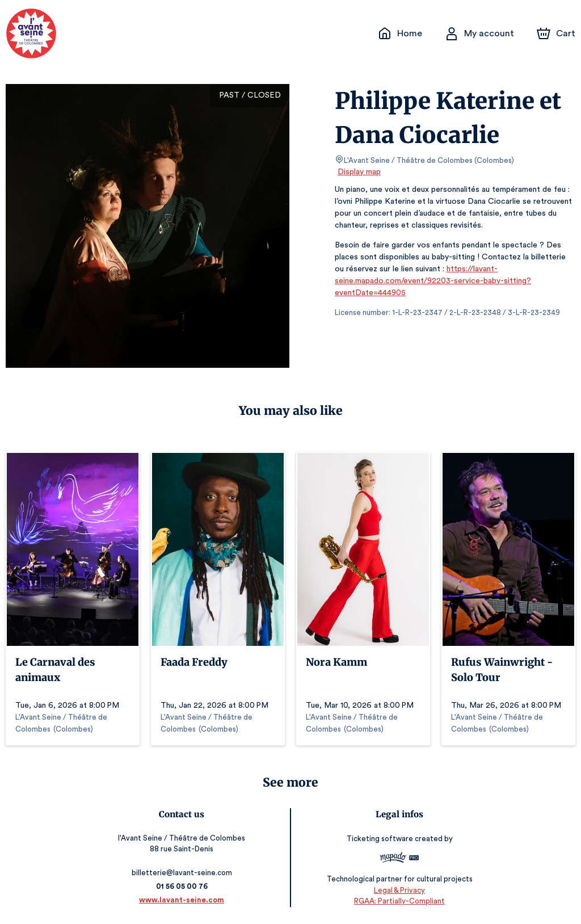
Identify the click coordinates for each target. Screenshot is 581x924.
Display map (359, 172)
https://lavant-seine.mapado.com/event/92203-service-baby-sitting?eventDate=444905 (429, 281)
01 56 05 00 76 (184, 886)
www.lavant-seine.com (184, 900)
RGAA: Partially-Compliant (397, 901)
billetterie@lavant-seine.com (184, 873)
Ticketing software (379, 839)
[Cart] (557, 33)
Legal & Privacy (398, 890)
